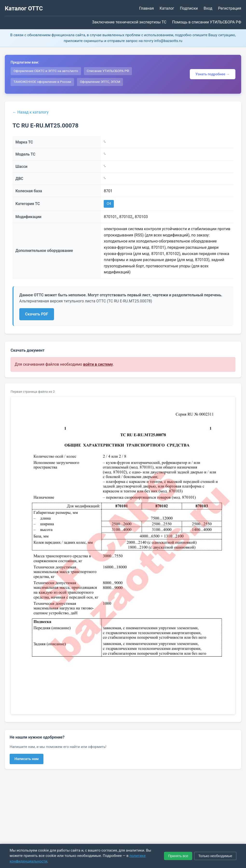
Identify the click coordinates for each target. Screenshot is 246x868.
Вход (208, 8)
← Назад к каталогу (31, 112)
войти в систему (98, 364)
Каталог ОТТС (24, 8)
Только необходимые (215, 856)
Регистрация (230, 8)
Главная (147, 8)
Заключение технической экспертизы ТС (129, 22)
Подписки (189, 8)
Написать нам (27, 759)
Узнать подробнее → (213, 74)
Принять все (178, 856)
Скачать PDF (37, 314)
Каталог (167, 8)
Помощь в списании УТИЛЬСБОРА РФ (207, 22)
